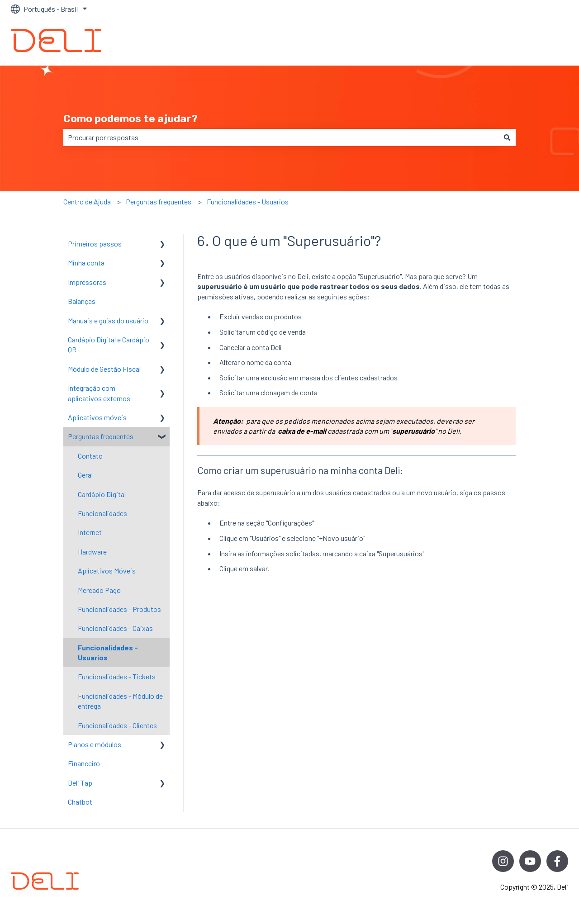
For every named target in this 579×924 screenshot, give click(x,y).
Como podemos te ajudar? (131, 118)
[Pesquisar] (507, 137)
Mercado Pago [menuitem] (99, 590)
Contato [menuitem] (90, 456)
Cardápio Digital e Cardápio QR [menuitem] (109, 344)
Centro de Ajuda (87, 201)
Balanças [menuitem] (82, 301)
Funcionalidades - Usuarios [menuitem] (108, 652)
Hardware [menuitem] (92, 552)
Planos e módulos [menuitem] (95, 744)
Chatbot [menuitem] (80, 802)
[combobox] (281, 137)
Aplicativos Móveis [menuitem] (107, 571)
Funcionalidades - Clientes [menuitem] (117, 725)
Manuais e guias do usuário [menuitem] (108, 320)
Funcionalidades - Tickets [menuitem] (117, 676)
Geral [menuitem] (85, 475)
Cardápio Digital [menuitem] (102, 494)
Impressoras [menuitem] (87, 282)
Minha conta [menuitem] (86, 263)
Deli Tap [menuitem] (80, 783)
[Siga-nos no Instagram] (503, 861)
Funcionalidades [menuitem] (102, 513)
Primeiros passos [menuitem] (95, 244)
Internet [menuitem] (90, 532)
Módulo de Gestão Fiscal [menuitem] (104, 369)
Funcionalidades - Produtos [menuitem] (119, 609)
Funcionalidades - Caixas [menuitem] (115, 628)
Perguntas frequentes (159, 201)
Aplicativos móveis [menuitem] (97, 417)
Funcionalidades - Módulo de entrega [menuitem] (120, 701)
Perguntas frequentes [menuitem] (101, 436)
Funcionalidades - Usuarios (248, 201)
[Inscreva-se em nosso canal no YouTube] (530, 861)
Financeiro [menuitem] (84, 763)
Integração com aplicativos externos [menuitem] (99, 393)
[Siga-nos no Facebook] (557, 861)
